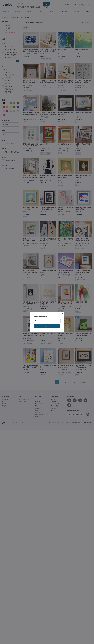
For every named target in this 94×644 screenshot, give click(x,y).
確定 (47, 326)
